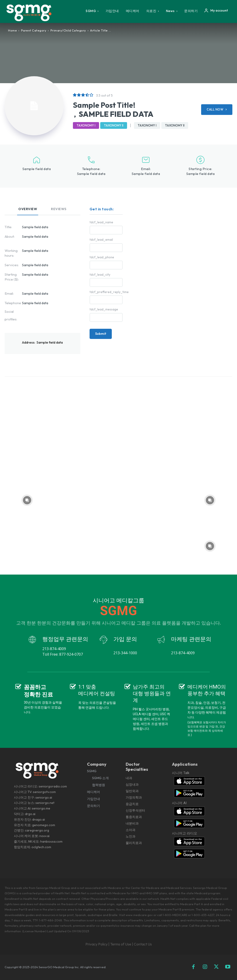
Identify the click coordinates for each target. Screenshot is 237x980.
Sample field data (91, 174)
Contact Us (143, 944)
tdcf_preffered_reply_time (106, 292)
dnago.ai (39, 819)
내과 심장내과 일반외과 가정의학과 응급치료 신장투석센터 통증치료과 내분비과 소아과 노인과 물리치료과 (135, 810)
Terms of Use (121, 944)
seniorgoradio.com (53, 786)
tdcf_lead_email (101, 240)
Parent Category (34, 30)
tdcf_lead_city (100, 275)
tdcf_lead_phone (102, 257)
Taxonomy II (114, 125)
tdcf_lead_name (101, 222)
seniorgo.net (45, 803)
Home (12, 30)
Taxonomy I (86, 125)
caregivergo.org (37, 830)
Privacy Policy (97, 944)
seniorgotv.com (44, 792)
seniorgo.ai (44, 797)
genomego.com (44, 825)
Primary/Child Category (68, 30)
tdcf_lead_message (104, 309)
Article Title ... (101, 30)
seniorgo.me (41, 808)
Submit (101, 334)
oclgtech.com (41, 847)
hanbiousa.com (51, 841)
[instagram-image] (27, 408)
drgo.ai (30, 814)
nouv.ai (44, 836)
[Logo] (30, 13)
